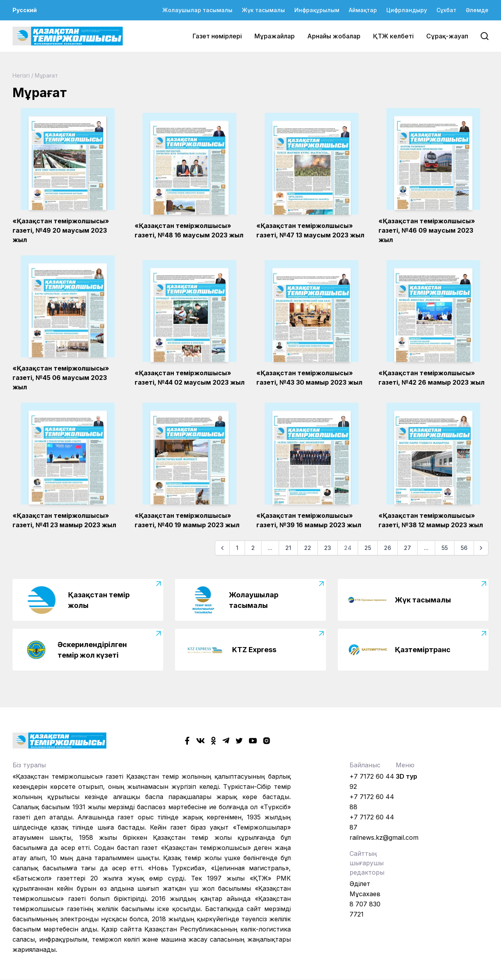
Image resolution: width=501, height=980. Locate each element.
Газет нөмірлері (217, 36)
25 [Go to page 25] (368, 548)
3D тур (406, 776)
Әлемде (477, 10)
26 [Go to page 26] (387, 548)
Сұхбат (446, 10)
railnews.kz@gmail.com (384, 837)
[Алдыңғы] (222, 548)
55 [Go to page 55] (445, 548)
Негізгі (21, 75)
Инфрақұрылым (317, 10)
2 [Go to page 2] (253, 548)
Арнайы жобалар (334, 36)
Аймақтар (363, 10)
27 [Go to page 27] (407, 548)
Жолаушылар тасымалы (197, 10)
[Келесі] (481, 548)
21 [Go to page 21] (288, 548)
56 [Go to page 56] (464, 548)
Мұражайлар (275, 36)
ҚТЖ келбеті (393, 36)
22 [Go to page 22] (308, 548)
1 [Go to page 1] (237, 548)
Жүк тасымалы (263, 10)
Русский (25, 10)
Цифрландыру (407, 10)
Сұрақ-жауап (447, 36)
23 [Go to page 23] (328, 548)
